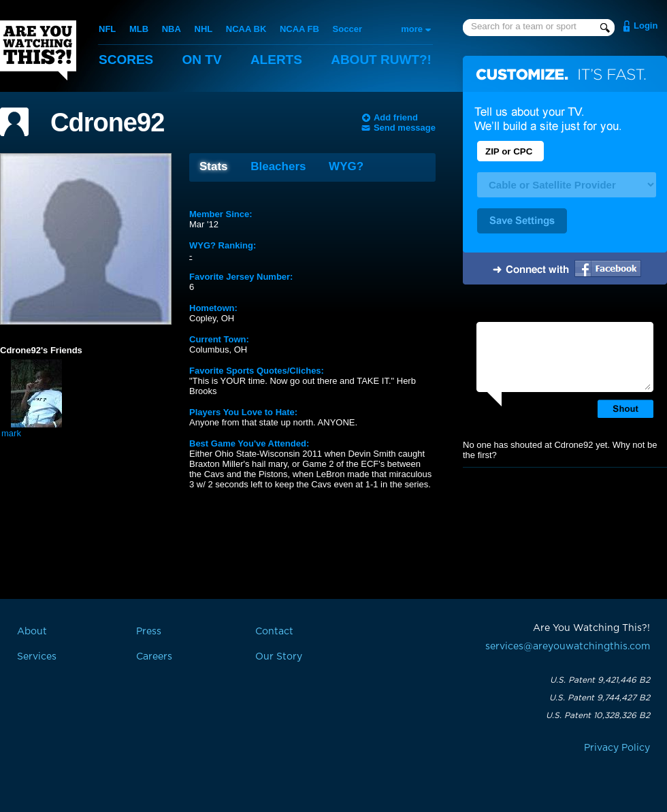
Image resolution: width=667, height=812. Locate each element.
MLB (139, 29)
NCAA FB (299, 29)
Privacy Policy (617, 748)
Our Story (279, 657)
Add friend (396, 117)
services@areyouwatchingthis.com (568, 647)
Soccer (347, 29)
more (412, 29)
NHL (204, 29)
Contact (274, 632)
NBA (172, 29)
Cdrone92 (107, 123)
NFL (107, 29)
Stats (214, 166)
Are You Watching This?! (38, 50)
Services (37, 657)
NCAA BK (246, 29)
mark (11, 433)
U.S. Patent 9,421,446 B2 (600, 680)
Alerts (276, 60)
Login (646, 26)
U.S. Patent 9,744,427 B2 (600, 698)
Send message (405, 128)
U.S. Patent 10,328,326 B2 (598, 715)
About (381, 60)
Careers (154, 657)
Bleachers (278, 166)
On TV (202, 60)
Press (149, 632)
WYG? (346, 166)
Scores (126, 60)
